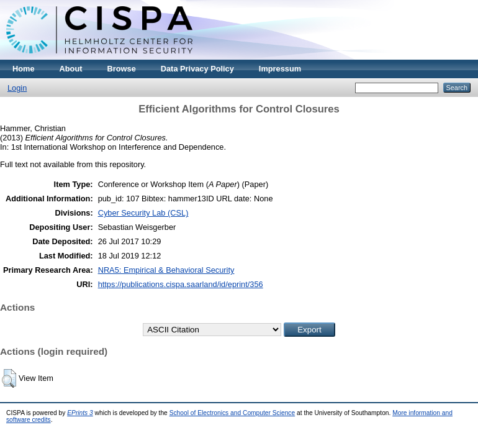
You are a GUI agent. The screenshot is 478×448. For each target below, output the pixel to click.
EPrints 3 (80, 413)
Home (24, 69)
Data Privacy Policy (197, 69)
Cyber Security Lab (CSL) (143, 213)
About (71, 69)
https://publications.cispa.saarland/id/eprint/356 (181, 284)
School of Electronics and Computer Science (232, 413)
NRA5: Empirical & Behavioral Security (166, 270)
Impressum (280, 69)
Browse (122, 69)
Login (17, 88)
